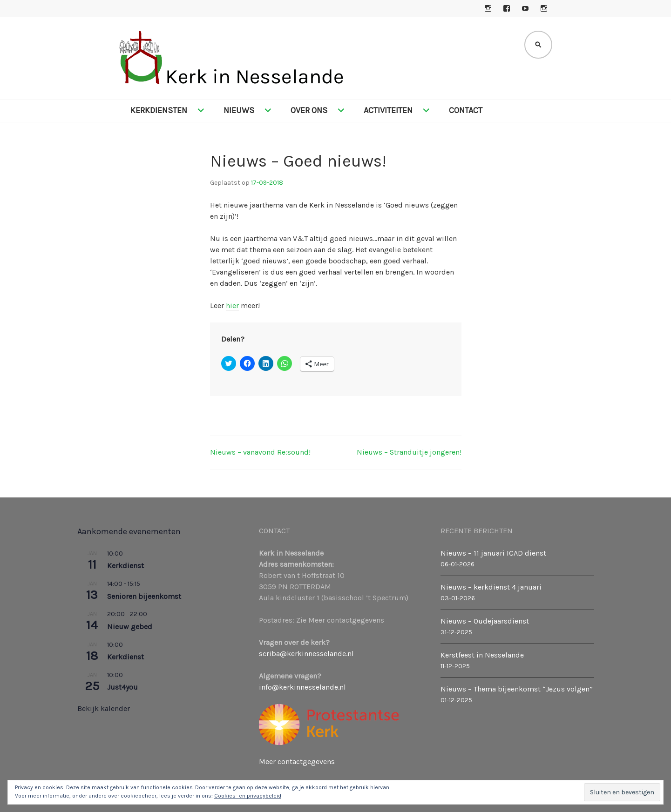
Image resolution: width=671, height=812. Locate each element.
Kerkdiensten (159, 110)
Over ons (309, 110)
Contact (466, 110)
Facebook (507, 8)
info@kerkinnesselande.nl (302, 687)
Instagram (488, 8)
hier (232, 305)
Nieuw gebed (130, 627)
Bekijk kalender (104, 708)
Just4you (122, 687)
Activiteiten (388, 110)
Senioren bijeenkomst (144, 596)
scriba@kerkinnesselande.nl (306, 654)
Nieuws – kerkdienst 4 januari (491, 587)
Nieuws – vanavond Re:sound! (260, 452)
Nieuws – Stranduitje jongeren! (409, 452)
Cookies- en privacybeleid (248, 796)
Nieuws (239, 110)
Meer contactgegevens (297, 762)
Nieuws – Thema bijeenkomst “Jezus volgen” (517, 689)
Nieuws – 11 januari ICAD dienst (493, 553)
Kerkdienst (125, 566)
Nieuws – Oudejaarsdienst (485, 621)
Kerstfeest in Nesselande (482, 655)
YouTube (525, 8)
